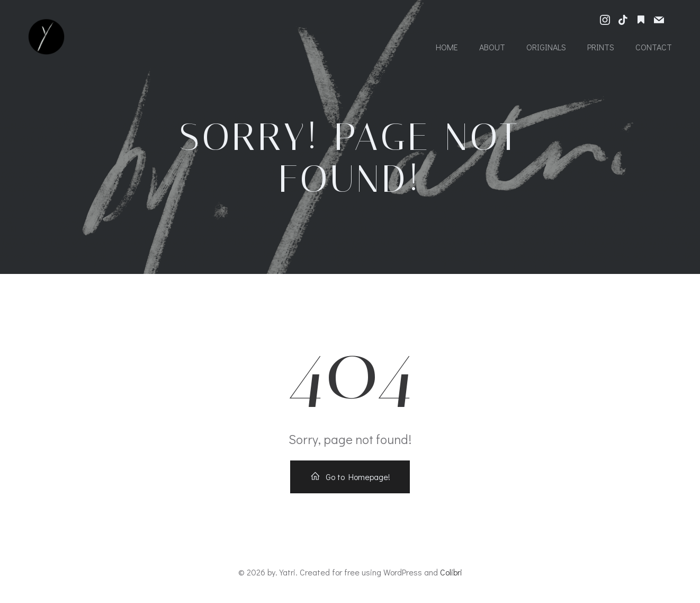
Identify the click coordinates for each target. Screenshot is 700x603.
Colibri (451, 572)
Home (447, 47)
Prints (601, 47)
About (492, 47)
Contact (654, 47)
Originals (546, 47)
